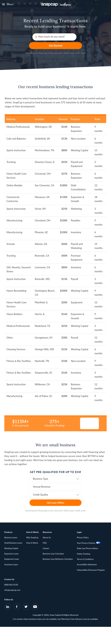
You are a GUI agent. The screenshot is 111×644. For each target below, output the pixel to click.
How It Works (33, 537)
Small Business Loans (14, 537)
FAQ (46, 537)
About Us (48, 532)
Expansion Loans (12, 548)
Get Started (79, 37)
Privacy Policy (10, 574)
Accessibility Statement (15, 602)
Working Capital (11, 543)
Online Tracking (11, 591)
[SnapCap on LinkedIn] (8, 624)
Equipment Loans (12, 554)
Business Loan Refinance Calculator (59, 554)
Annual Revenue (42, 481)
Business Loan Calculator (54, 548)
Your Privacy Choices (16, 580)
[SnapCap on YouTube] (35, 624)
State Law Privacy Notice (15, 585)
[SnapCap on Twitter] (26, 624)
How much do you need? (37, 37)
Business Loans (11, 532)
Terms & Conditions (13, 596)
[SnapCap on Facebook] (17, 624)
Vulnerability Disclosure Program (19, 607)
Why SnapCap (33, 532)
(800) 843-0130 (44, 574)
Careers (47, 543)
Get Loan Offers (55, 497)
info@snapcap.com (45, 580)
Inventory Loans (11, 559)
